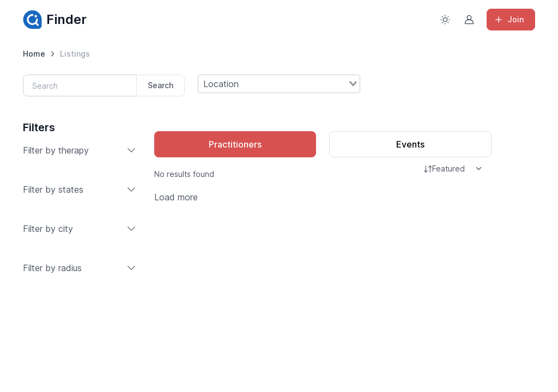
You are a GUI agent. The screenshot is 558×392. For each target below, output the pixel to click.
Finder (55, 20)
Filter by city (80, 229)
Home (34, 54)
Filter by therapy (80, 150)
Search (160, 85)
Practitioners (235, 144)
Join (509, 20)
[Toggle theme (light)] (445, 20)
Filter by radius (80, 268)
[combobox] (279, 84)
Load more (176, 197)
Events (410, 144)
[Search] (80, 85)
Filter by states (80, 189)
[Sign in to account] (469, 20)
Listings (75, 54)
